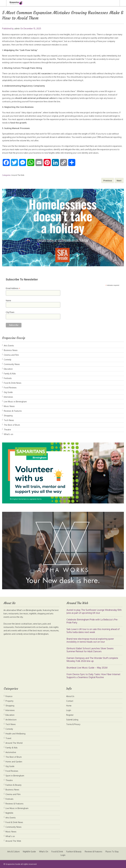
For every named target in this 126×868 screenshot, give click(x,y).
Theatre (7, 430)
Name (8, 301)
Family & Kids (10, 374)
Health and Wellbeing (15, 734)
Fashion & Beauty (13, 785)
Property (9, 701)
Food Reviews (10, 388)
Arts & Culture (12, 852)
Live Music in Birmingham (15, 402)
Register (70, 715)
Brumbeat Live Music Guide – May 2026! (87, 668)
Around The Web (18, 175)
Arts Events (9, 346)
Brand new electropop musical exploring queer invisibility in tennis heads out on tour (90, 640)
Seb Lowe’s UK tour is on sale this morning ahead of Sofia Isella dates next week (93, 631)
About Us (70, 696)
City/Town (10, 312)
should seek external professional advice (35, 98)
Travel (8, 738)
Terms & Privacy (74, 724)
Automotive (11, 752)
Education (8, 369)
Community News (12, 364)
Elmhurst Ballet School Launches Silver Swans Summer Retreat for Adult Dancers (90, 650)
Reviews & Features (13, 411)
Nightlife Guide (28, 852)
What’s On (43, 852)
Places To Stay (114, 852)
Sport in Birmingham (15, 776)
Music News (9, 406)
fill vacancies (45, 73)
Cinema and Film (11, 355)
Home (69, 706)
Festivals (8, 378)
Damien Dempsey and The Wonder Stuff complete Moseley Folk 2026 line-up (92, 659)
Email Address (13, 288)
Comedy (8, 360)
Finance (9, 696)
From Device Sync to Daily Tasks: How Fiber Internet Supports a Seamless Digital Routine (93, 676)
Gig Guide (8, 392)
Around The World (14, 743)
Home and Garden (14, 762)
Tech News (9, 420)
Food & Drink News (13, 383)
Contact (70, 701)
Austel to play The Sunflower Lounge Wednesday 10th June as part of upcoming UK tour (94, 611)
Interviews (8, 397)
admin (17, 28)
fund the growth (30, 123)
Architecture (11, 720)
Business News (11, 350)
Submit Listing (73, 720)
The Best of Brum (12, 425)
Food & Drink (57, 852)
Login (69, 710)
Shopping (8, 416)
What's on (8, 434)
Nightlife (9, 813)
